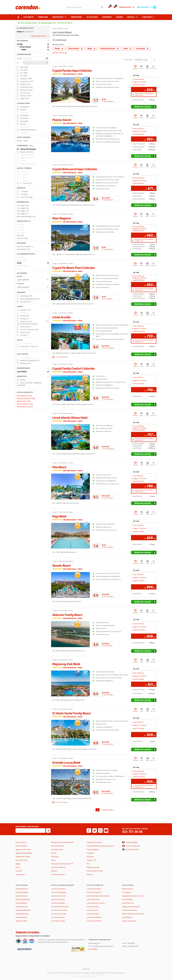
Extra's (18, 867)
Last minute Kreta (93, 914)
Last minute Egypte (58, 903)
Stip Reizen (55, 857)
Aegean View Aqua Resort (131, 907)
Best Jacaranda (127, 889)
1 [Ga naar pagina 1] (94, 810)
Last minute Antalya (94, 889)
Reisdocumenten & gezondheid (62, 842)
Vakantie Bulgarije (22, 892)
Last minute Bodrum (94, 892)
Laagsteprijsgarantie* (48, 23)
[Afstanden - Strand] (33, 280)
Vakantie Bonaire (22, 889)
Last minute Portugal (59, 914)
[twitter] (95, 831)
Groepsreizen (20, 874)
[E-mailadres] (30, 831)
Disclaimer (90, 857)
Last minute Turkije (58, 921)
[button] (33, 41)
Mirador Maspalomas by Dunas (133, 914)
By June (54, 853)
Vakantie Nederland (23, 899)
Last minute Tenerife (94, 921)
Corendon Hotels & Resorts (61, 864)
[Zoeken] (102, 7)
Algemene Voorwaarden (24, 853)
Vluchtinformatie (21, 860)
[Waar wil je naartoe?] (85, 7)
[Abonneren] (48, 831)
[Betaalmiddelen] (24, 949)
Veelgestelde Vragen (23, 857)
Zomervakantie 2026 (25, 404)
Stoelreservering (57, 849)
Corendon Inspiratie (58, 867)
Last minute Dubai (93, 899)
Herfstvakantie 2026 (25, 407)
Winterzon (107, 17)
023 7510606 (93, 949)
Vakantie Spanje (21, 917)
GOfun (53, 860)
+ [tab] (136, 75)
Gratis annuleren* (66, 23)
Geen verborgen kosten (29, 23)
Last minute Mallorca (94, 917)
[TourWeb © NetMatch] (86, 969)
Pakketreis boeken (93, 867)
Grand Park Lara (128, 903)
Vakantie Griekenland (23, 910)
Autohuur (19, 871)
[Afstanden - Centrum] (33, 287)
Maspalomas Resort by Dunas (133, 896)
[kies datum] (36, 58)
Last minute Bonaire (58, 889)
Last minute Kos (92, 910)
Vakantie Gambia (22, 907)
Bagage (18, 864)
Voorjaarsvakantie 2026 (26, 398)
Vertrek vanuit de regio (95, 871)
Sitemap (90, 874)
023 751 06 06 (132, 832)
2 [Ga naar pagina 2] (98, 810)
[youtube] (106, 831)
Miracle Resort (127, 917)
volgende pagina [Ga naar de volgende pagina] (108, 810)
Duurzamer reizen (57, 846)
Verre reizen (76, 17)
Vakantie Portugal (22, 914)
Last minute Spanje (58, 917)
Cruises (119, 17)
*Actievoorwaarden (58, 874)
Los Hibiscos (127, 892)
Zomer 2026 (43, 17)
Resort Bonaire (127, 899)
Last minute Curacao (58, 896)
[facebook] (89, 831)
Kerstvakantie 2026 (24, 396)
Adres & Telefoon (22, 846)
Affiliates (54, 871)
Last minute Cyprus (58, 899)
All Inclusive (92, 17)
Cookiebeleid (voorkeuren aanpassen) (100, 846)
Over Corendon (21, 842)
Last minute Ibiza (93, 907)
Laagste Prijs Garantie (94, 842)
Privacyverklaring (93, 849)
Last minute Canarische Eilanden (98, 896)
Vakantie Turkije (21, 921)
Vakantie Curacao (22, 896)
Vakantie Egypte (21, 903)
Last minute (28, 17)
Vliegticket (147, 17)
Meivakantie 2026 (24, 401)
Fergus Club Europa (129, 921)
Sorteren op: (128, 60)
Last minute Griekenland (60, 907)
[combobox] (85, 7)
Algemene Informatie (23, 849)
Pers (88, 864)
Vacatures (90, 860)
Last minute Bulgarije (59, 892)
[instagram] (100, 831)
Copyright (90, 853)
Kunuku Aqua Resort (130, 910)
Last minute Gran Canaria (96, 903)
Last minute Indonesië (59, 910)
